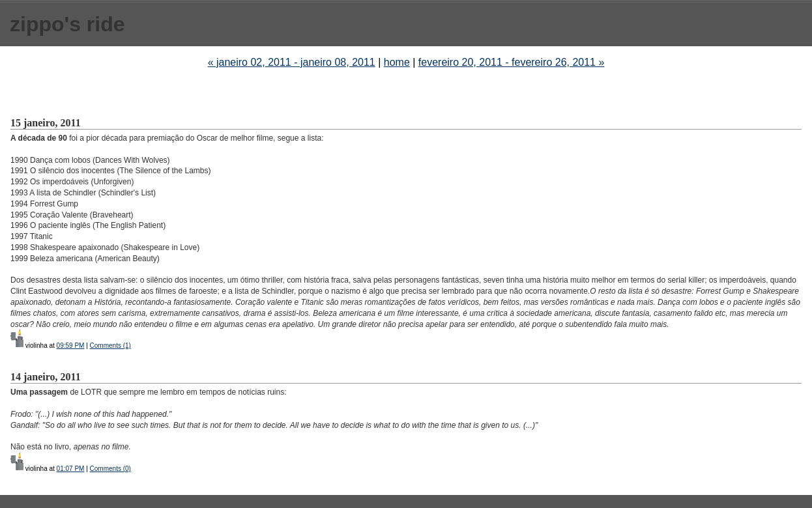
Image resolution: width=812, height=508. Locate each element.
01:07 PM (71, 469)
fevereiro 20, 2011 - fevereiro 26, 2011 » (512, 62)
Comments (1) (110, 346)
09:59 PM (71, 346)
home (397, 62)
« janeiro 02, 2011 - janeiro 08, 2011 (292, 62)
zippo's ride (67, 24)
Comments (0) (110, 469)
